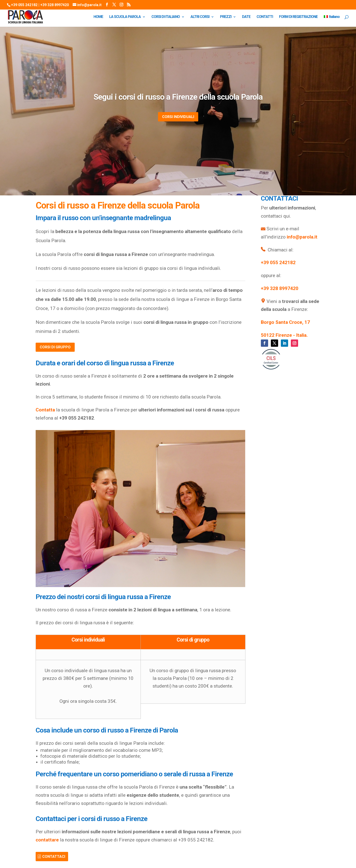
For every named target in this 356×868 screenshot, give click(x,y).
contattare (47, 840)
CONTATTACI (54, 857)
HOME (98, 17)
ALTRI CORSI (200, 17)
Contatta (45, 410)
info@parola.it (302, 237)
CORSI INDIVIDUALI (178, 117)
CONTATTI (265, 17)
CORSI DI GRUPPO (55, 347)
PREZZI (226, 17)
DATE (246, 17)
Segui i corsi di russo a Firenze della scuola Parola (178, 97)
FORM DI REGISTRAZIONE (298, 17)
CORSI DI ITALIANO (166, 17)
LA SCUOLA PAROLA (125, 17)
